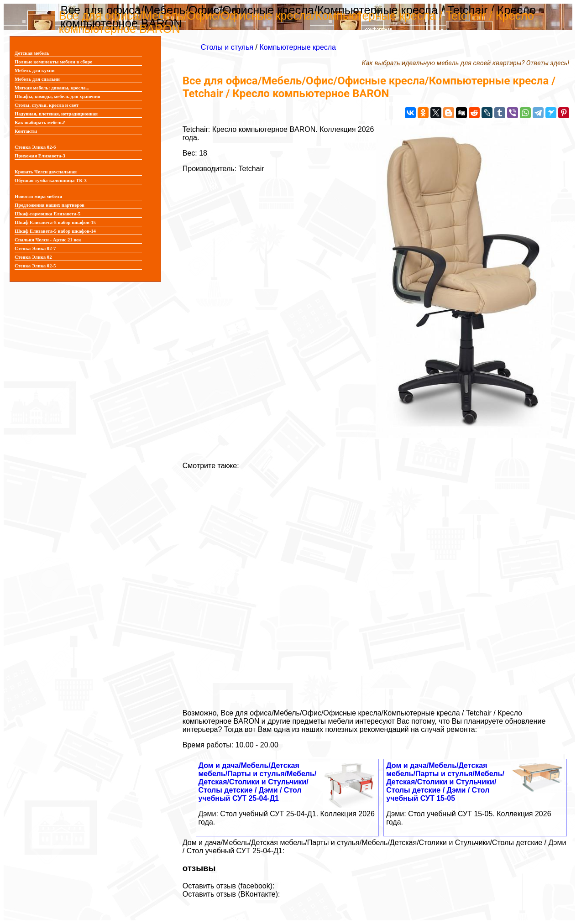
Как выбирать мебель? (40, 123)
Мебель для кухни (35, 70)
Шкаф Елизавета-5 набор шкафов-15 (55, 222)
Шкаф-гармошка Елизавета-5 (47, 214)
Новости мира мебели (38, 196)
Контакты (26, 131)
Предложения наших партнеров (50, 205)
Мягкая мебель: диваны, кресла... (52, 88)
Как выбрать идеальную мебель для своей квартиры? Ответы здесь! (466, 63)
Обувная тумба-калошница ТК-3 (51, 180)
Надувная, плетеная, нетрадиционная (56, 114)
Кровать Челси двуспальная (46, 172)
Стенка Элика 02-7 (35, 248)
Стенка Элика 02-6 (35, 147)
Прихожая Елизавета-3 (40, 156)
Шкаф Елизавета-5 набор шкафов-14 (55, 231)
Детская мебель (32, 53)
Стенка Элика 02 (33, 257)
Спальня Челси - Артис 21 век (48, 240)
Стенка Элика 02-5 (35, 266)
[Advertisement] (376, 586)
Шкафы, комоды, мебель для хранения (58, 97)
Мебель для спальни (37, 79)
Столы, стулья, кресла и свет (47, 105)
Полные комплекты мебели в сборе (53, 62)
